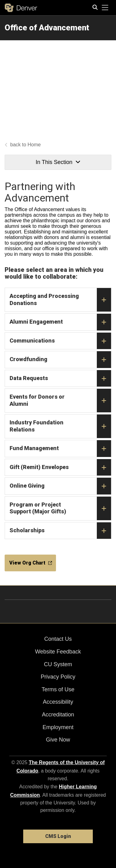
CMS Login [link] (58, 836)
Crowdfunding (60, 360)
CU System (58, 664)
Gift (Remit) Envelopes (60, 467)
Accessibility (58, 702)
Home (34, 145)
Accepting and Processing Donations (60, 300)
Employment (58, 727)
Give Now (58, 740)
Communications (60, 341)
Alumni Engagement (60, 322)
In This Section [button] (58, 162)
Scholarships (60, 531)
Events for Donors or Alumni (60, 401)
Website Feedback (58, 652)
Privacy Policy (58, 677)
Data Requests (60, 379)
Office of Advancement (47, 28)
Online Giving (60, 486)
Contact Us (58, 639)
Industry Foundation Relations (60, 426)
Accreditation (58, 715)
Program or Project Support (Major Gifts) (60, 508)
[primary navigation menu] (105, 8)
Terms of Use (58, 689)
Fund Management (60, 449)
